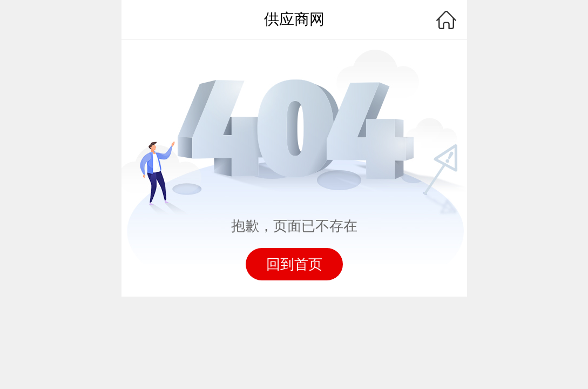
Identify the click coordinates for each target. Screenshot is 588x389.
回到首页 (294, 264)
